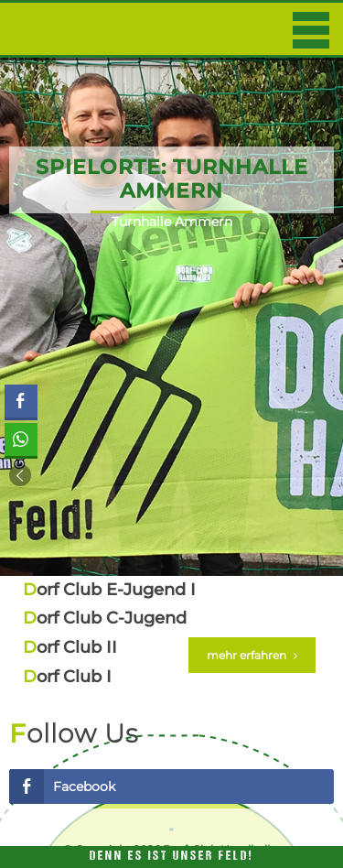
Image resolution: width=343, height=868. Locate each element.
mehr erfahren (252, 655)
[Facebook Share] (21, 401)
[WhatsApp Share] (21, 439)
